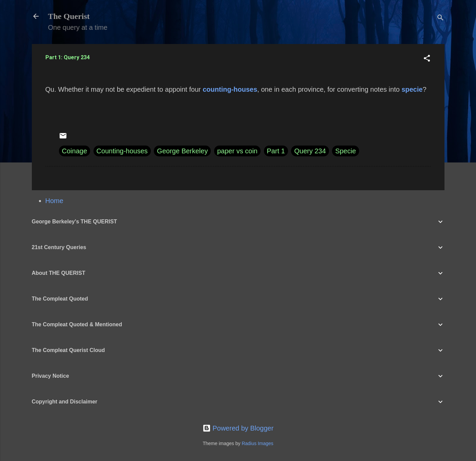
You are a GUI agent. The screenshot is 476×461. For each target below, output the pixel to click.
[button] (427, 59)
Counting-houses (122, 151)
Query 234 (310, 151)
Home (54, 201)
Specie (345, 151)
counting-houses (230, 89)
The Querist (69, 16)
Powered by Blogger (238, 428)
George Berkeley (182, 151)
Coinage (75, 151)
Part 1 (276, 151)
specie (412, 89)
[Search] (440, 18)
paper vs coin (237, 151)
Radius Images (257, 443)
